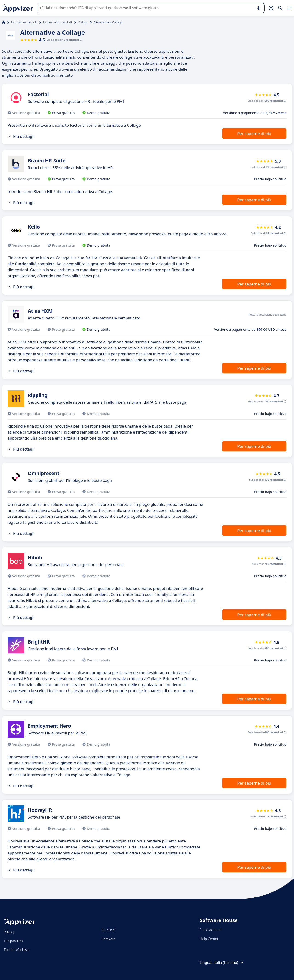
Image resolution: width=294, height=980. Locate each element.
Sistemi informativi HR (58, 22)
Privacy (9, 932)
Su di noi (109, 930)
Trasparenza (13, 941)
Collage (83, 22)
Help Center (209, 939)
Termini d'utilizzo (17, 950)
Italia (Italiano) (229, 963)
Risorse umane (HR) (24, 22)
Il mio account (211, 930)
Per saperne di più (254, 134)
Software (109, 939)
